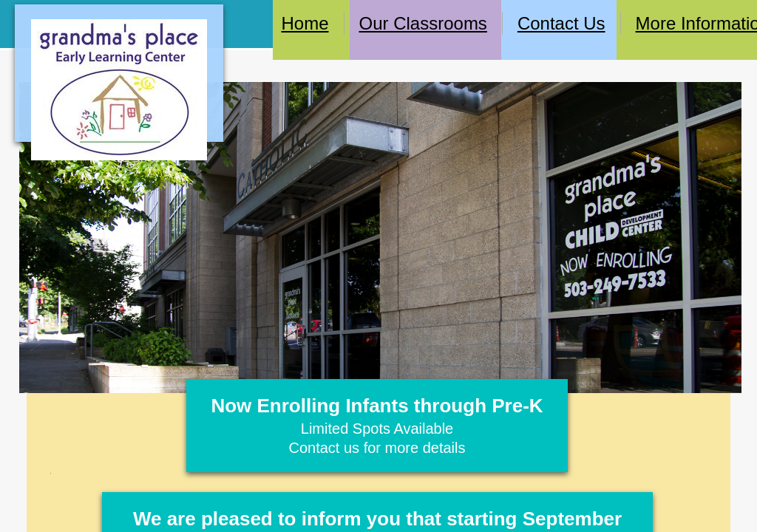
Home (305, 23)
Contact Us (561, 23)
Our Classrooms (423, 23)
